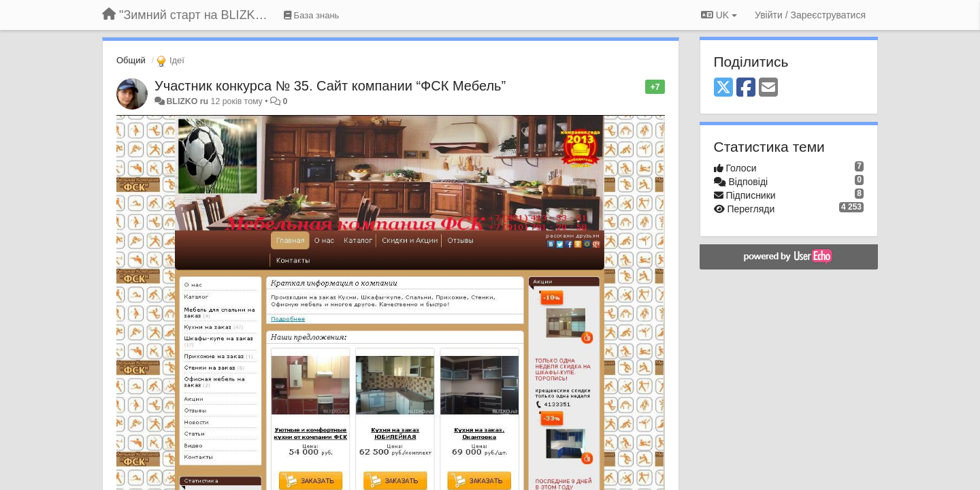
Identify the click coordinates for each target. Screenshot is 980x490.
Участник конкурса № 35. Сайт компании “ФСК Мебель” (330, 86)
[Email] (768, 88)
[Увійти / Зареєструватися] (810, 15)
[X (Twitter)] (723, 88)
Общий (131, 60)
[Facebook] (746, 88)
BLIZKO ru (188, 101)
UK (719, 15)
